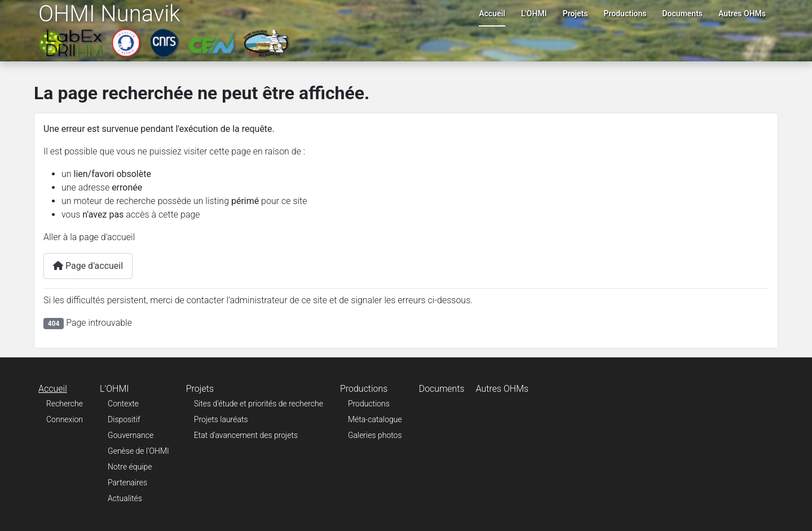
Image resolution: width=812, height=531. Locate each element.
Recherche (65, 404)
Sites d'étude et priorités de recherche (259, 404)
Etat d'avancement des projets (246, 435)
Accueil (492, 14)
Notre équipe (130, 467)
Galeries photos (375, 435)
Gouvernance (131, 435)
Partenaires (127, 483)
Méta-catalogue (375, 419)
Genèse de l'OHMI (138, 451)
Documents (683, 14)
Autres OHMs (742, 14)
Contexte (123, 404)
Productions (625, 14)
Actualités (125, 498)
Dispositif (124, 419)
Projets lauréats (221, 419)
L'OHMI (534, 14)
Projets (575, 14)
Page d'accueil (88, 266)
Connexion (65, 419)
